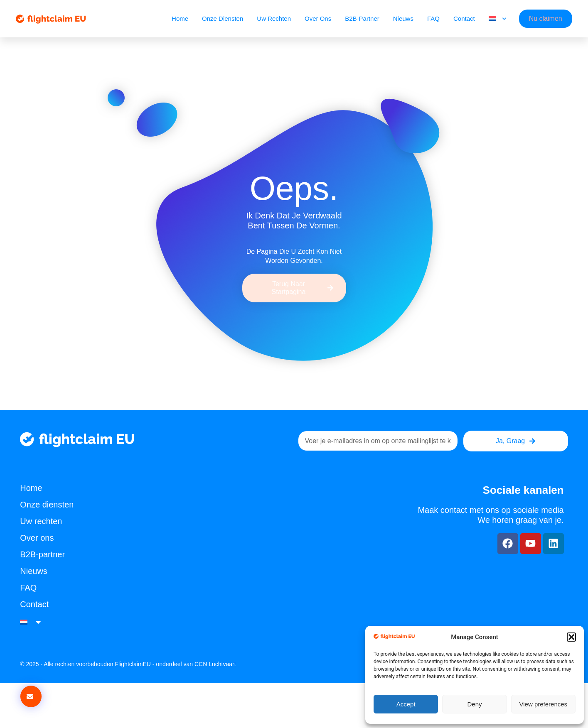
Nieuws (403, 18)
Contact (464, 18)
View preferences (544, 704)
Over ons (318, 18)
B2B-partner (362, 18)
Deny (474, 704)
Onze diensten (223, 18)
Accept (406, 704)
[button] (571, 637)
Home (180, 18)
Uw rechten (274, 18)
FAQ (433, 18)
